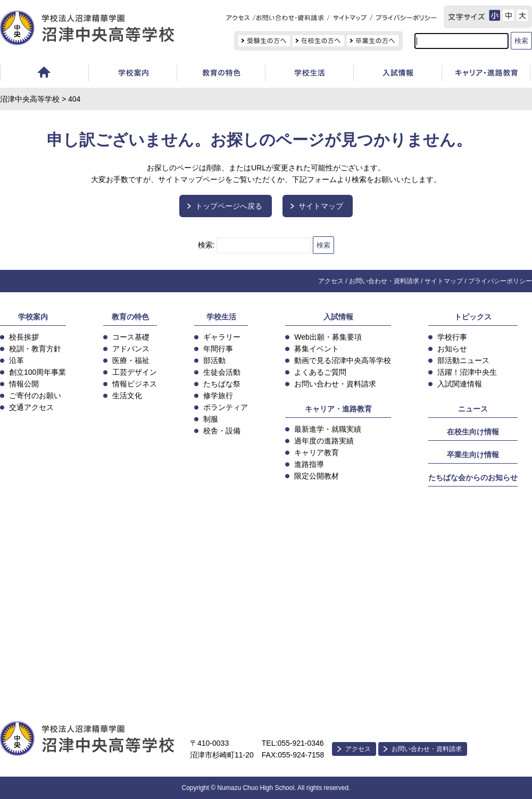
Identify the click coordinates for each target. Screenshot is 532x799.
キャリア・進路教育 (338, 409)
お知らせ (452, 349)
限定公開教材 (317, 476)
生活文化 (127, 396)
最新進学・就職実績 (328, 429)
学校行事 (452, 337)
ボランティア (226, 407)
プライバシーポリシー (500, 281)
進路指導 (309, 464)
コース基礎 (131, 337)
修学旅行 (218, 396)
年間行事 (218, 349)
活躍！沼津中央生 (467, 372)
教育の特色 (130, 317)
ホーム (44, 74)
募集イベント (317, 349)
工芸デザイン (135, 372)
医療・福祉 (131, 360)
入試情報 (397, 74)
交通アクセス (31, 407)
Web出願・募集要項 (328, 337)
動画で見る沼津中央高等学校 (343, 360)
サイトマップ (321, 206)
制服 (211, 419)
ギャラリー (222, 337)
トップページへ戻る (229, 206)
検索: (206, 245)
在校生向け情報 (473, 432)
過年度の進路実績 (324, 441)
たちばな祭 (222, 384)
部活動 (214, 360)
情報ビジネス (135, 384)
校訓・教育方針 (35, 349)
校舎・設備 (222, 431)
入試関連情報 (460, 384)
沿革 (16, 360)
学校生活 (309, 74)
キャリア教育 (317, 452)
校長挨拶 (24, 337)
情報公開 (24, 384)
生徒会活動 (222, 372)
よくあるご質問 (320, 372)
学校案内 (132, 74)
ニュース (473, 409)
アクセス (331, 281)
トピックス (473, 317)
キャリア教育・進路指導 (486, 74)
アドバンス (131, 349)
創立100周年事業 (38, 372)
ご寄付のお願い (35, 396)
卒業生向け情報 (473, 455)
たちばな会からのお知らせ (473, 477)
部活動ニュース (463, 360)
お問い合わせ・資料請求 (384, 281)
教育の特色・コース (221, 74)
